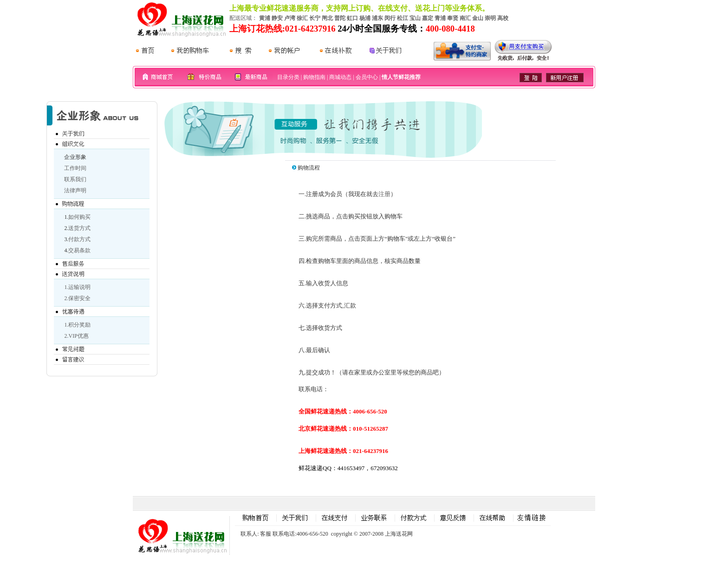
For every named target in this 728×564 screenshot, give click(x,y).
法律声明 (75, 190)
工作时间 (75, 168)
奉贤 (453, 18)
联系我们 (75, 179)
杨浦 (365, 18)
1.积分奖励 (77, 325)
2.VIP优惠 (76, 336)
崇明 (490, 18)
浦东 (377, 18)
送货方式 (79, 228)
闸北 (327, 18)
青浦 (440, 18)
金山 (478, 18)
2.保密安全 (77, 298)
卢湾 (290, 18)
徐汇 (302, 18)
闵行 (390, 18)
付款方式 (79, 239)
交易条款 (79, 250)
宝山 (415, 18)
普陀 (340, 18)
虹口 (352, 18)
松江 (403, 18)
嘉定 (428, 18)
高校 (503, 18)
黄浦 (265, 18)
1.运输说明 (77, 287)
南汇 (465, 18)
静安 (277, 18)
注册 (384, 194)
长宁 (315, 18)
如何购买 (79, 217)
